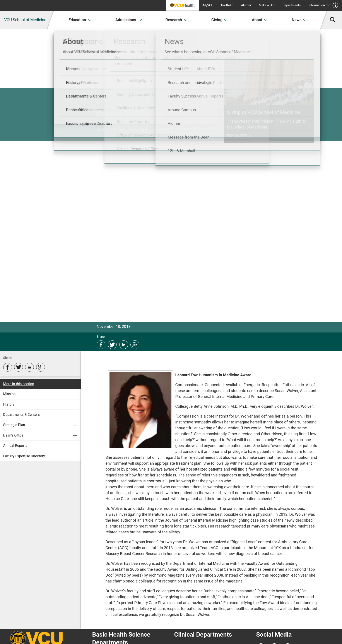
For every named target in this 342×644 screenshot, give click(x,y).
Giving (220, 20)
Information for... (324, 5)
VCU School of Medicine (25, 20)
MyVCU (208, 5)
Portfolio (227, 5)
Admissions (129, 20)
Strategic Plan (14, 425)
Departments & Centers (22, 415)
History (9, 404)
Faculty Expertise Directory (24, 456)
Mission (9, 394)
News (299, 20)
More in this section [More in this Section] (19, 384)
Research (176, 20)
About (260, 20)
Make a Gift (267, 5)
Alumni (246, 5)
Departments (292, 5)
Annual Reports (15, 446)
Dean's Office (13, 435)
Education (80, 20)
